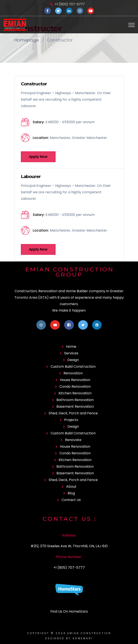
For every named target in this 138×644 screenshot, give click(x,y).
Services (71, 353)
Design (73, 360)
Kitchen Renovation (75, 393)
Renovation (73, 373)
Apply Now (38, 157)
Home (71, 347)
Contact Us (71, 500)
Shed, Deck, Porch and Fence (73, 413)
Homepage (26, 40)
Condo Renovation (75, 387)
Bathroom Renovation (75, 400)
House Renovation (75, 380)
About (71, 486)
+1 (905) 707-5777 (70, 4)
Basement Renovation (75, 407)
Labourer (31, 176)
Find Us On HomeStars (69, 611)
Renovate (73, 440)
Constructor (34, 84)
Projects (71, 420)
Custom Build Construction (73, 367)
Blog (71, 493)
